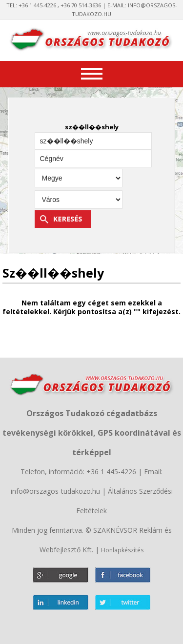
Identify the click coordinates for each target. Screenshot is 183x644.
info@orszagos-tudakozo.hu (55, 491)
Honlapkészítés (122, 550)
